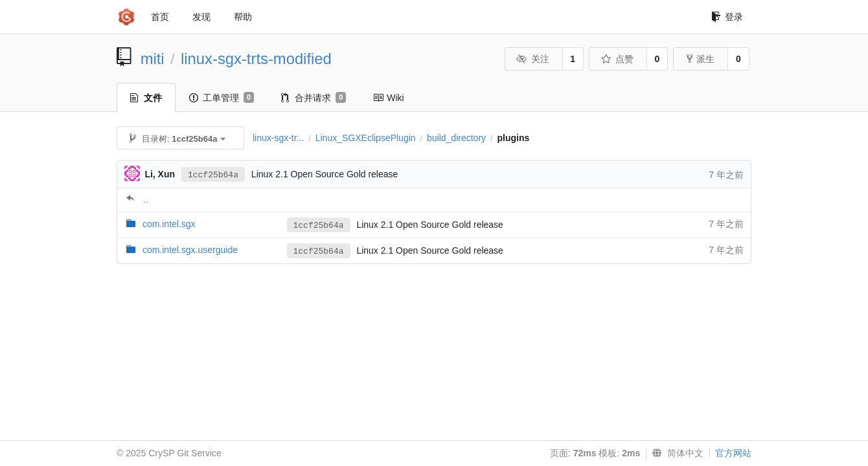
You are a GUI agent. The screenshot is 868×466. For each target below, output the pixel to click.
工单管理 (222, 98)
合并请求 (314, 98)
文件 (146, 98)
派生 (701, 59)
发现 (201, 17)
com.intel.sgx (169, 224)
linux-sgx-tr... (278, 138)
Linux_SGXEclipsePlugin (366, 138)
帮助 (243, 17)
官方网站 (733, 453)
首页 (160, 17)
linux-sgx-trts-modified (256, 59)
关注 (533, 59)
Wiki (388, 98)
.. (146, 199)
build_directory (456, 138)
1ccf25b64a (213, 175)
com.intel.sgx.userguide (190, 250)
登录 (727, 17)
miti (153, 59)
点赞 (617, 59)
